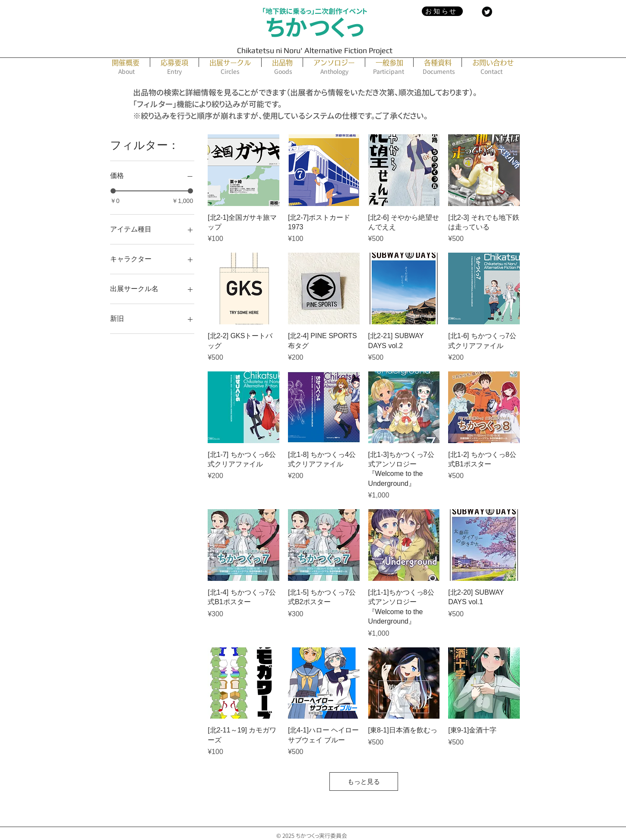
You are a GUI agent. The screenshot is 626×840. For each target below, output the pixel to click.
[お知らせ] (442, 11)
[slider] (113, 191)
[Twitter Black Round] (487, 12)
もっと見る (364, 781)
